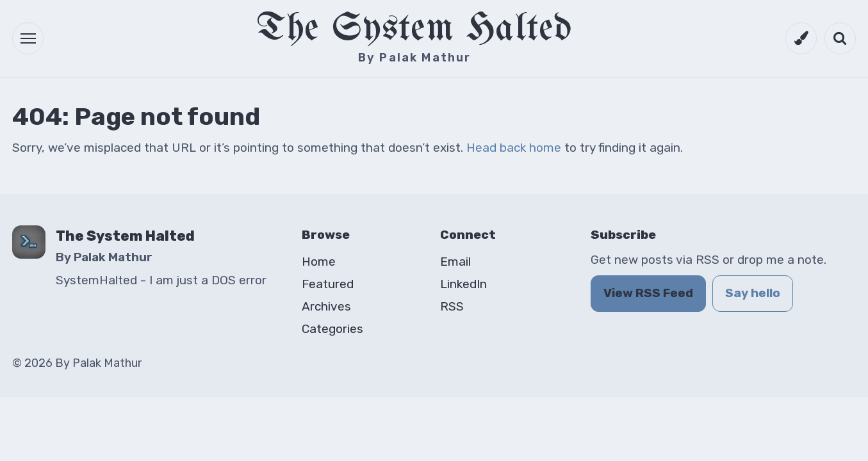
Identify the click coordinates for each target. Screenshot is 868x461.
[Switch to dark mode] (801, 38)
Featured (328, 284)
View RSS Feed (648, 293)
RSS (452, 306)
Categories (332, 329)
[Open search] (840, 38)
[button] (28, 38)
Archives (326, 306)
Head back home (514, 148)
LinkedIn (463, 284)
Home (319, 262)
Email (455, 262)
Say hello (753, 293)
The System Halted (415, 30)
